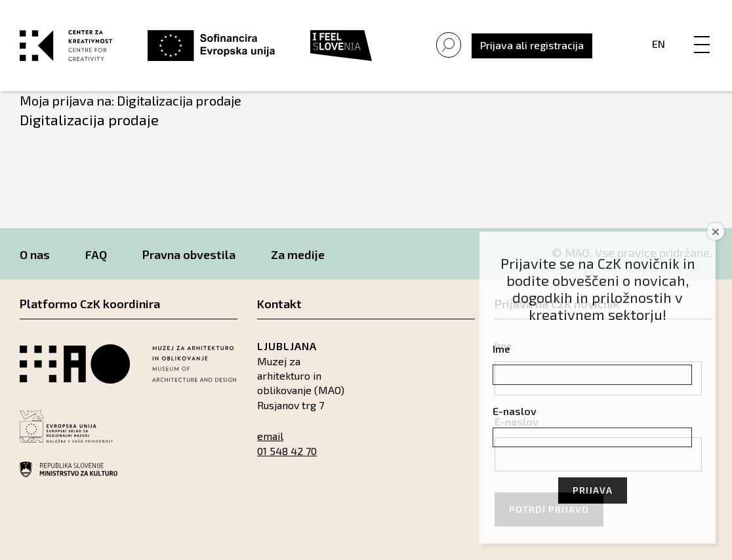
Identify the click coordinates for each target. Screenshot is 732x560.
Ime (501, 349)
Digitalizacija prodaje (89, 119)
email (270, 436)
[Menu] (702, 31)
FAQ (96, 254)
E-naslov (515, 411)
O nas (35, 254)
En (659, 44)
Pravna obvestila (189, 254)
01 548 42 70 (287, 451)
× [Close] (716, 232)
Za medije (298, 254)
